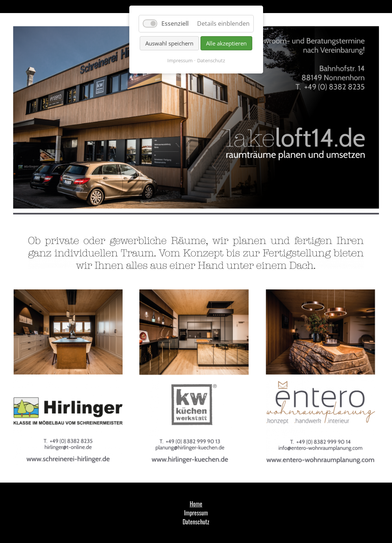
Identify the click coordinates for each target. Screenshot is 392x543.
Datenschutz (211, 60)
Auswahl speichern (169, 43)
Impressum (180, 60)
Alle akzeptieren (226, 43)
